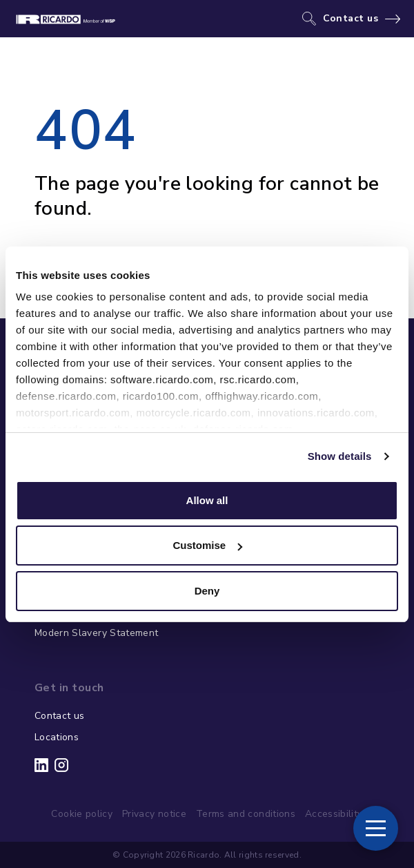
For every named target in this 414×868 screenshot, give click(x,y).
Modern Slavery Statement (96, 633)
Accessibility (334, 814)
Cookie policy (82, 814)
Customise (207, 545)
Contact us (351, 19)
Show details (340, 456)
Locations (57, 737)
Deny (207, 591)
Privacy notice (154, 814)
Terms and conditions (246, 814)
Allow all (207, 500)
